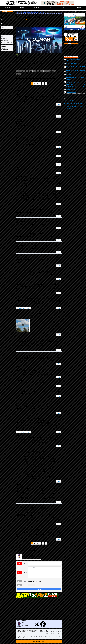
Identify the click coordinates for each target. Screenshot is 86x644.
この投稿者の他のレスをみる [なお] (23, 308)
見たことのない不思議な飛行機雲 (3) (74, 82)
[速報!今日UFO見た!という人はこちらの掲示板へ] (39, 595)
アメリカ (80, 45)
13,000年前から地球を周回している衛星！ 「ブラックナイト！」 (75, 108)
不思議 (42, 71)
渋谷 (74, 49)
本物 (50, 71)
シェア (2, 55)
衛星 (77, 49)
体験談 (23, 71)
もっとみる (82, 54)
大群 (73, 47)
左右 (65, 45)
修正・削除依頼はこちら (39, 641)
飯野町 (79, 49)
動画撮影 (18, 74)
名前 (25, 563)
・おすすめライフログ (6, 50)
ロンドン (69, 45)
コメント (25, 572)
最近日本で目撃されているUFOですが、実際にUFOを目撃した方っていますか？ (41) (75, 86)
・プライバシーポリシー (6, 42)
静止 (65, 51)
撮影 (69, 49)
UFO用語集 (65, 8)
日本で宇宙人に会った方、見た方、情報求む (74, 104)
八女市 (84, 45)
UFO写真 (37, 8)
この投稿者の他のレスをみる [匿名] (23, 432)
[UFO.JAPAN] (23, 3)
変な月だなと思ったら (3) (72, 92)
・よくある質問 (5, 40)
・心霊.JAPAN (4, 48)
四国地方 (83, 49)
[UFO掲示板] (8, 14)
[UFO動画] (8, 20)
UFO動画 (50, 8)
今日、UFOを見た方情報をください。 (73, 101)
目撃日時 (54, 71)
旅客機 (68, 51)
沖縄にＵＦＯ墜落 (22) (71, 89)
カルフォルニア (68, 47)
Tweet (2, 53)
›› (46, 83)
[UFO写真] (8, 18)
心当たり (79, 47)
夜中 (76, 47)
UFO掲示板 (7, 8)
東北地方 (73, 45)
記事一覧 (3, 30)
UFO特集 (79, 8)
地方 (72, 49)
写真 (25, 581)
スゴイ (46, 71)
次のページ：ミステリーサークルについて (25, 80)
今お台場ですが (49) (70, 75)
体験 (38, 71)
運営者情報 (25, 626)
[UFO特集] (8, 24)
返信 (59, 104)
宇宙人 (31, 71)
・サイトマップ (5, 38)
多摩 (76, 45)
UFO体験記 (22, 8)
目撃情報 (18, 71)
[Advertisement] (39, 609)
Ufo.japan (67, 32)
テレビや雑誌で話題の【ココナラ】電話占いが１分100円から (30, 12)
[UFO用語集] (8, 22)
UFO (35, 71)
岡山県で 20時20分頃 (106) (72, 63)
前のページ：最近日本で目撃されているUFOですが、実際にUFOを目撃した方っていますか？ (36, 78)
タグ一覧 (3, 33)
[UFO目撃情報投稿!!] (75, 37)
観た (27, 71)
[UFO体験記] (8, 16)
